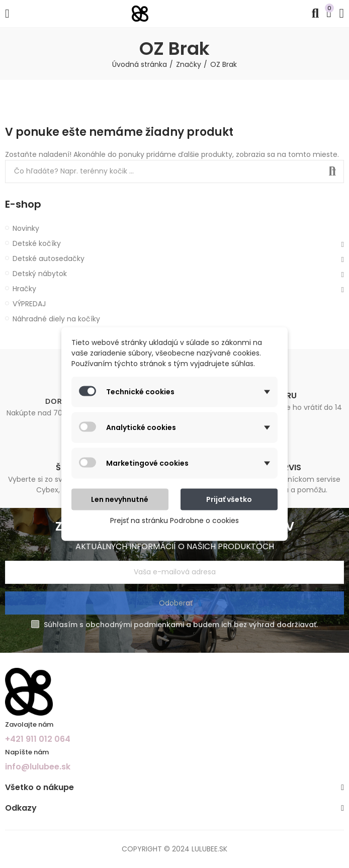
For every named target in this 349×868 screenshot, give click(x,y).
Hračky (24, 289)
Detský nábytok (40, 274)
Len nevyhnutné (120, 499)
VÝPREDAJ (29, 304)
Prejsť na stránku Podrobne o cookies (175, 520)
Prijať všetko (229, 499)
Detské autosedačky (49, 258)
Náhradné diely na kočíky (56, 319)
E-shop (23, 204)
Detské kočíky (37, 243)
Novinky (26, 228)
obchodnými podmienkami (135, 625)
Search (332, 171)
